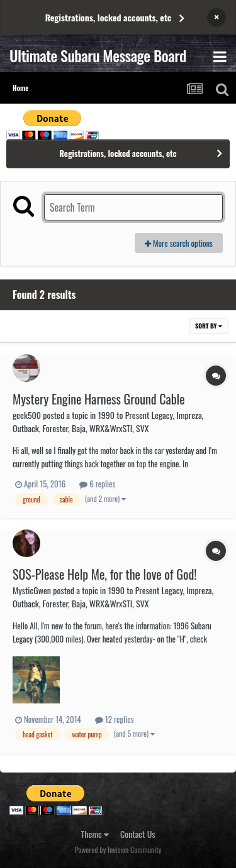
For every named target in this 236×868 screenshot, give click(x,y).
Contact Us (138, 834)
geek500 (27, 415)
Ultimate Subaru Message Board (98, 55)
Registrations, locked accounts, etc (109, 17)
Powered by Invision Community (118, 849)
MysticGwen (32, 590)
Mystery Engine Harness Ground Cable (99, 399)
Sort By (209, 326)
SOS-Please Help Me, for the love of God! (104, 574)
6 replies (97, 484)
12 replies (115, 719)
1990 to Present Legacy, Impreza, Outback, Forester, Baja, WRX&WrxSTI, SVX (108, 421)
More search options (179, 243)
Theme (95, 834)
